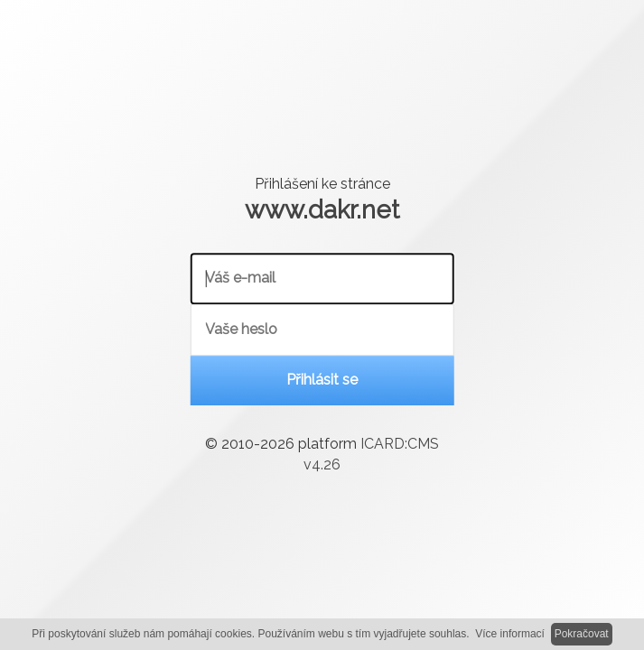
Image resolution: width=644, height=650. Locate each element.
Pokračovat (582, 634)
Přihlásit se (322, 380)
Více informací (510, 634)
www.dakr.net (322, 209)
